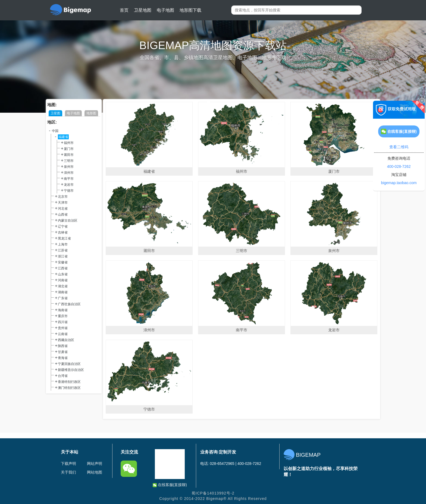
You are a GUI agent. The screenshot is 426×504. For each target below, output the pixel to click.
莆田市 (69, 155)
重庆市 (63, 316)
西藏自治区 (66, 340)
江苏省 (63, 250)
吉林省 (63, 232)
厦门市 (69, 149)
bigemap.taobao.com (399, 183)
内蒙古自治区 (68, 220)
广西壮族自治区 (69, 304)
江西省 (63, 268)
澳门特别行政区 (69, 388)
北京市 (63, 197)
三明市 (69, 161)
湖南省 (63, 292)
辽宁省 (63, 226)
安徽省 (63, 262)
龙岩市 (69, 185)
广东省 (63, 298)
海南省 (63, 310)
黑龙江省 (64, 238)
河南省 (63, 280)
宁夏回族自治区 (69, 364)
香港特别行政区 (69, 382)
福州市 (69, 143)
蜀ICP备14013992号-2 (213, 493)
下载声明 (68, 464)
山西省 (63, 215)
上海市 (63, 244)
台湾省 (63, 376)
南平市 (69, 179)
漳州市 (69, 173)
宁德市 (69, 191)
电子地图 (165, 10)
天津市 (63, 203)
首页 (124, 10)
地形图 (91, 113)
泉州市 (69, 167)
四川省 (63, 322)
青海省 (63, 358)
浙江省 (63, 256)
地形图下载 (190, 10)
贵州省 (63, 328)
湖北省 (63, 286)
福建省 (63, 137)
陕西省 (63, 346)
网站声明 (95, 464)
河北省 (63, 209)
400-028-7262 (399, 166)
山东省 (63, 274)
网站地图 (95, 472)
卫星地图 (143, 10)
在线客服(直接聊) (170, 485)
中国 (55, 131)
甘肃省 (63, 352)
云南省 (63, 334)
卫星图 (55, 113)
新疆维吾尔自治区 (71, 370)
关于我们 (68, 472)
